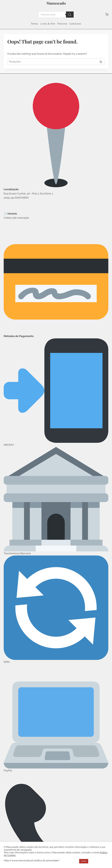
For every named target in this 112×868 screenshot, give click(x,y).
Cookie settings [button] (69, 861)
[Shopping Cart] (107, 14)
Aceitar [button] (84, 861)
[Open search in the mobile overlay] (56, 15)
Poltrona (62, 24)
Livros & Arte (48, 24)
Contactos (75, 24)
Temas (35, 24)
